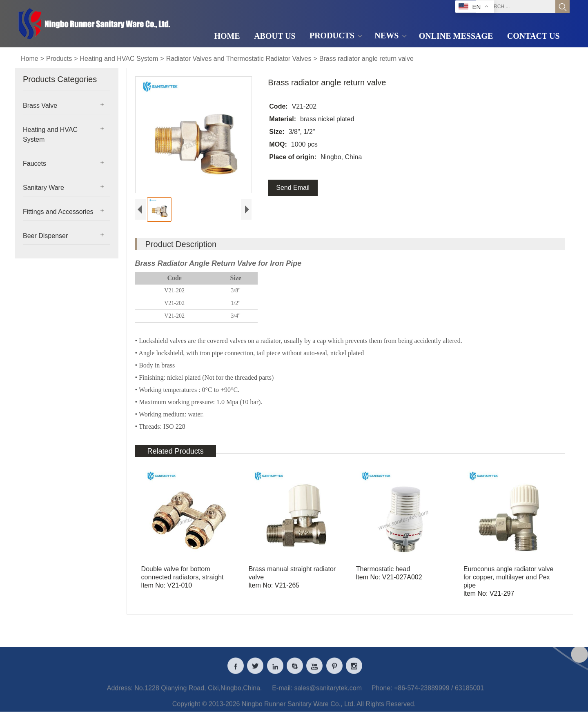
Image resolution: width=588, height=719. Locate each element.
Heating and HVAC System (119, 59)
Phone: (382, 692)
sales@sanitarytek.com (328, 692)
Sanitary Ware (43, 188)
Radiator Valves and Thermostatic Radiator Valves (239, 59)
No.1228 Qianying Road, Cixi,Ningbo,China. (198, 692)
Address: (120, 692)
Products (59, 59)
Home (30, 59)
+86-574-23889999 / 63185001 (439, 692)
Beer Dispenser (45, 236)
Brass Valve (40, 106)
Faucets (35, 164)
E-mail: (282, 692)
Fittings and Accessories (58, 212)
